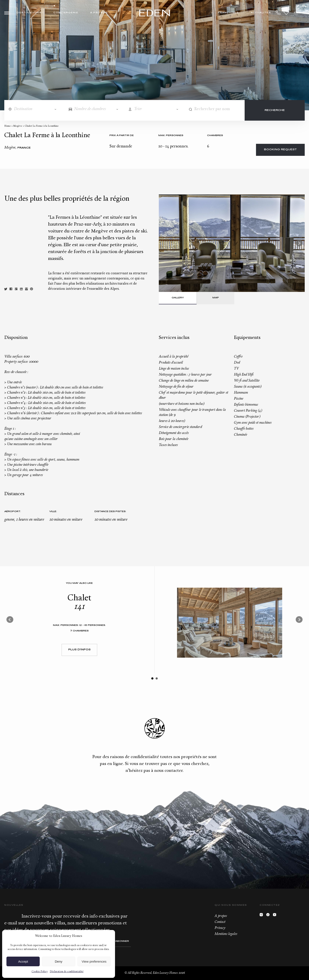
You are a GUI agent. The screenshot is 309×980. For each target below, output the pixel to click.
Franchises (228, 13)
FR (296, 13)
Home (8, 126)
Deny (58, 961)
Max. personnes (171, 136)
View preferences (94, 961)
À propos (99, 13)
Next (299, 243)
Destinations (29, 13)
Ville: (53, 512)
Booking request (280, 150)
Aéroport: (13, 512)
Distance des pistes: (110, 512)
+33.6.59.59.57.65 (278, 12)
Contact (220, 922)
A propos (221, 916)
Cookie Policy (40, 972)
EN (303, 13)
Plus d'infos (79, 650)
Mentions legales (226, 934)
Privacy (220, 928)
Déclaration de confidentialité (67, 972)
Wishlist (286, 12)
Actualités (261, 13)
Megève (18, 126)
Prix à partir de (122, 136)
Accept (23, 961)
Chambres (215, 136)
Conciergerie (66, 13)
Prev (10, 620)
